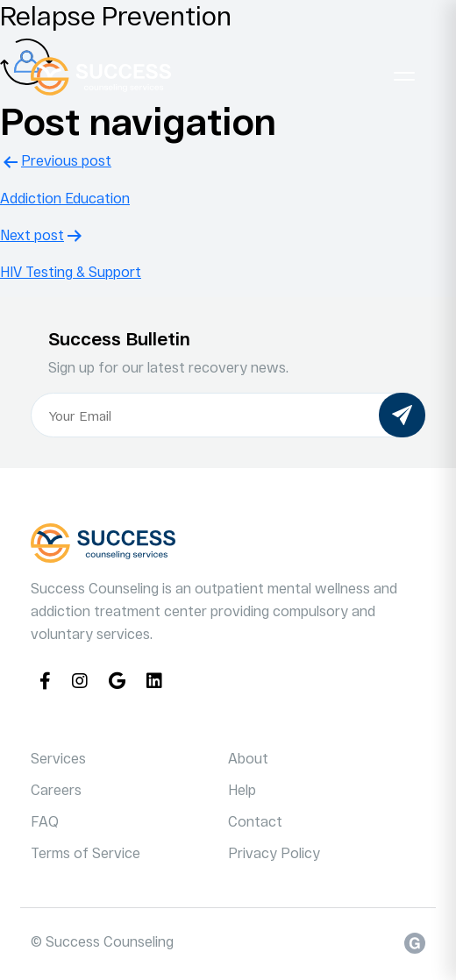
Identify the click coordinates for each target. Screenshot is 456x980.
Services (58, 758)
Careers (56, 789)
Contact (255, 821)
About (248, 758)
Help (242, 789)
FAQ (45, 821)
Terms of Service (85, 852)
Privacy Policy (274, 852)
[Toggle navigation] (404, 76)
